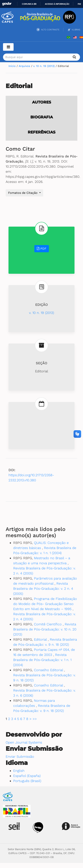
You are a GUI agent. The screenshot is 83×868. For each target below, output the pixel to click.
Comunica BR (29, 4)
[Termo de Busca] (41, 57)
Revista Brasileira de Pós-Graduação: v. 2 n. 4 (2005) (43, 589)
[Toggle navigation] (8, 47)
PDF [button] (42, 249)
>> (35, 719)
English (19, 771)
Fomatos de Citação (23, 193)
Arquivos (25, 66)
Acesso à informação (57, 4)
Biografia (42, 117)
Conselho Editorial (49, 670)
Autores (42, 102)
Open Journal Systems (24, 742)
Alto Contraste (50, 30)
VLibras (76, 30)
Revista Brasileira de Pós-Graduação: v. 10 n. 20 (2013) (45, 629)
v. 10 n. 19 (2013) (44, 66)
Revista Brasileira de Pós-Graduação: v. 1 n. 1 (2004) (42, 660)
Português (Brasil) (27, 781)
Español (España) (27, 776)
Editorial (41, 639)
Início (13, 66)
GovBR (7, 4)
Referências (42, 132)
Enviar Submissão (20, 756)
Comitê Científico (48, 624)
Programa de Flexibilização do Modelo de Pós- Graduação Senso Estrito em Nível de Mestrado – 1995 (45, 604)
